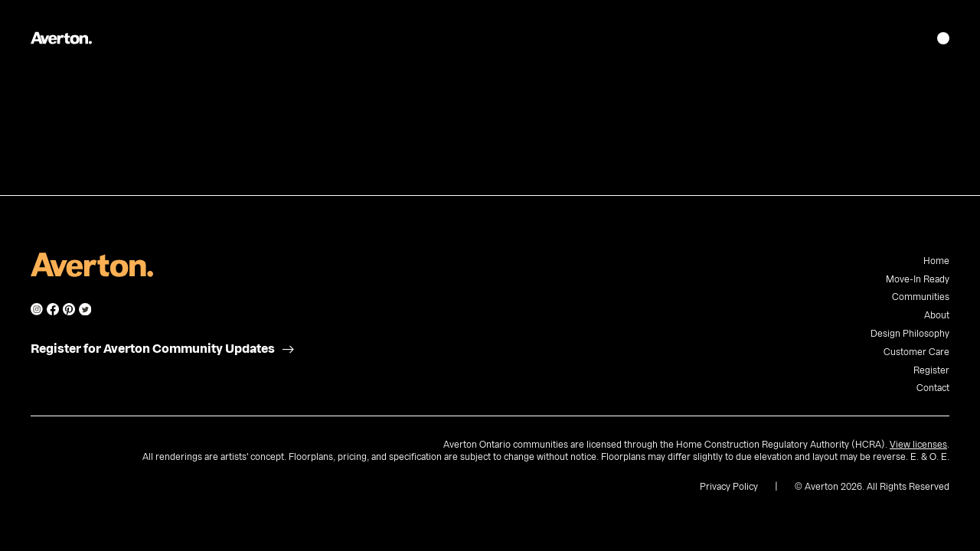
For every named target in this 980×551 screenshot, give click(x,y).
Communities (921, 297)
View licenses (918, 445)
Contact (933, 388)
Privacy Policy (729, 487)
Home (936, 261)
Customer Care (916, 352)
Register (931, 370)
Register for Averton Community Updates (153, 349)
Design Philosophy (910, 334)
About (937, 315)
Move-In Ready (918, 279)
